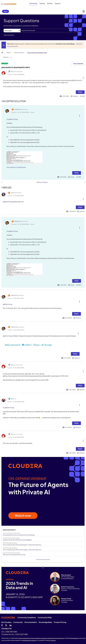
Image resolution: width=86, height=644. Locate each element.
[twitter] (6, 625)
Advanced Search (9, 35)
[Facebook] (2, 625)
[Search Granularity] (12, 31)
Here (22, 202)
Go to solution (78, 64)
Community (33, 3)
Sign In (5, 11)
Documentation (31, 622)
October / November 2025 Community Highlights (17, 540)
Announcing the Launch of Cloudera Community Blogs (19, 535)
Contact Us (6, 629)
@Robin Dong (13, 119)
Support (58, 3)
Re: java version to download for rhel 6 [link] (37, 53)
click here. (53, 640)
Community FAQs (45, 617)
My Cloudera (6, 622)
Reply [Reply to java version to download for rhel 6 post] (80, 92)
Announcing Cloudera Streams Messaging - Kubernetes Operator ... (23, 550)
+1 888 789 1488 (11, 632)
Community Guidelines (27, 617)
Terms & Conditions (23, 638)
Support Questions (19, 53)
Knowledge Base (45, 622)
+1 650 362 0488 (21, 634)
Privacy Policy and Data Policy (35, 638)
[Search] (51, 31)
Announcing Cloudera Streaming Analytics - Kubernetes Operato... (22, 545)
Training (42, 3)
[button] (83, 77)
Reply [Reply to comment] (77, 173)
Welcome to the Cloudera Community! (14, 555)
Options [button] (6, 57)
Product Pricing (60, 622)
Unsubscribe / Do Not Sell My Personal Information (53, 638)
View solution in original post (16, 167)
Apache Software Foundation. (30, 640)
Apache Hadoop (75, 638)
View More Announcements (43, 560)
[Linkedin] (11, 625)
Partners (50, 3)
